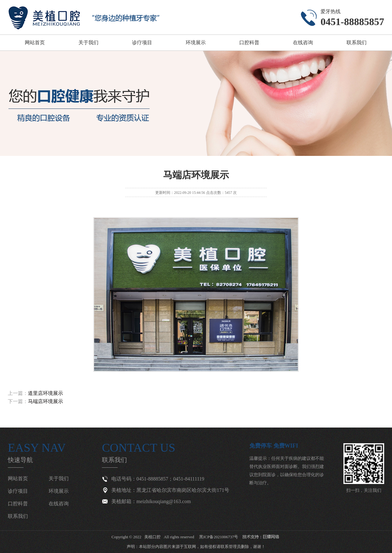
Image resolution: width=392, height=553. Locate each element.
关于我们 (88, 43)
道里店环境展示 (45, 393)
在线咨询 (303, 43)
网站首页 (35, 43)
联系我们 (357, 43)
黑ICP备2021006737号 (219, 537)
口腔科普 (249, 43)
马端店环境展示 (45, 401)
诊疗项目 (142, 43)
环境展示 (196, 43)
